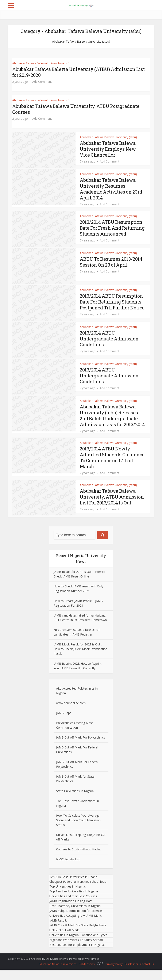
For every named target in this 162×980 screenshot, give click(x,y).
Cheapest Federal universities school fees (78, 892)
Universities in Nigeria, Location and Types (78, 945)
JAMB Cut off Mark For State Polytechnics (78, 936)
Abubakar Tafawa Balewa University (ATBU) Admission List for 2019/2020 (75, 72)
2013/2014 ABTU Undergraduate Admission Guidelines (109, 349)
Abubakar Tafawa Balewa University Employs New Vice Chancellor (108, 149)
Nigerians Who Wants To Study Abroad (76, 950)
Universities (69, 974)
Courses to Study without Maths (78, 859)
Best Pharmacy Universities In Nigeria (75, 916)
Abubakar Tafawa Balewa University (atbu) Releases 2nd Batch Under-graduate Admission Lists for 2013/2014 (112, 426)
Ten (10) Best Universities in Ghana (73, 887)
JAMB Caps (64, 723)
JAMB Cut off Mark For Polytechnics (81, 748)
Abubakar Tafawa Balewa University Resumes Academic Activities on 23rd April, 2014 (111, 189)
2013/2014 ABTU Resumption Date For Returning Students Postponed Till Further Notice (112, 310)
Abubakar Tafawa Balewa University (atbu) (41, 63)
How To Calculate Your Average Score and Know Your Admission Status (78, 830)
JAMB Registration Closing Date (71, 911)
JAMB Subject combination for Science (76, 921)
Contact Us (147, 974)
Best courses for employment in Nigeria (77, 955)
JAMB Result (58, 931)
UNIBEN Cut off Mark (64, 940)
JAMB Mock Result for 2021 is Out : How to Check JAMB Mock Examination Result (80, 659)
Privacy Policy (114, 974)
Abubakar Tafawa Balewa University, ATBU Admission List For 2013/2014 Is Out (112, 507)
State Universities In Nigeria (75, 801)
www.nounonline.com (71, 713)
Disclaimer (132, 974)
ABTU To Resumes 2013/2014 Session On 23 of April (111, 267)
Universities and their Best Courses (73, 906)
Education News (49, 974)
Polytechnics (87, 974)
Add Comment (42, 82)
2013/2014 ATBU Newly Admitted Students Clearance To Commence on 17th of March (112, 468)
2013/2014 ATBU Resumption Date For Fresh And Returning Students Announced (111, 231)
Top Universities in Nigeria (67, 897)
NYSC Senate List (68, 869)
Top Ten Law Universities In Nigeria (74, 902)
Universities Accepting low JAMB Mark (75, 926)
